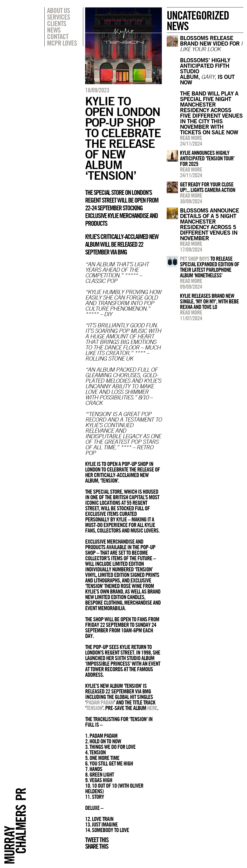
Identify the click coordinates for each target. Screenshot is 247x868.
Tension (94, 708)
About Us (58, 10)
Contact (58, 36)
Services (58, 17)
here (152, 708)
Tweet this (97, 840)
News (54, 30)
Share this (97, 846)
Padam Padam (100, 702)
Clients (57, 23)
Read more (191, 138)
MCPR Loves (62, 43)
